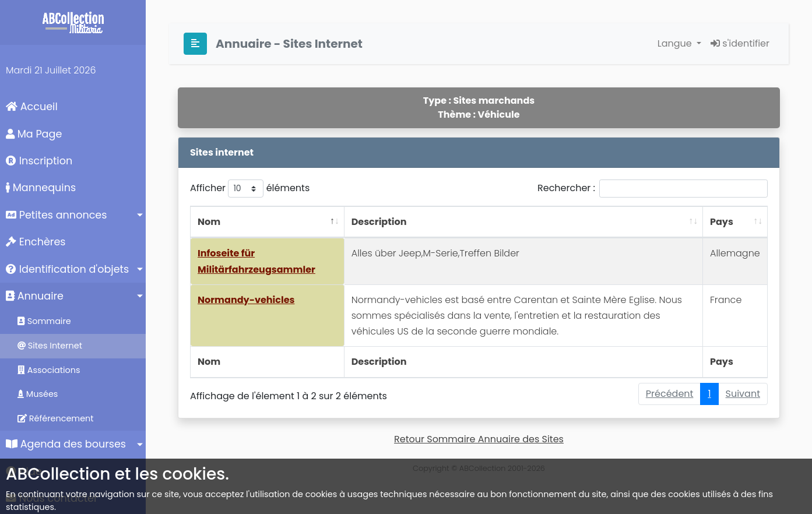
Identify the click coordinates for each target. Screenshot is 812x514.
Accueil (32, 107)
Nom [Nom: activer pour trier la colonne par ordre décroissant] (209, 222)
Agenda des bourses (66, 444)
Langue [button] (676, 43)
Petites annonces (56, 215)
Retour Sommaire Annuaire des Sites (479, 439)
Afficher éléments (250, 189)
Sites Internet (50, 346)
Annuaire (35, 296)
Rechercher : (653, 189)
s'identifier (740, 43)
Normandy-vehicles (246, 300)
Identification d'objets (67, 269)
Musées (38, 394)
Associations (49, 370)
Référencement (56, 418)
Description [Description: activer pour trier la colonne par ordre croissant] (379, 222)
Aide (24, 471)
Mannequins (41, 188)
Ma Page (34, 134)
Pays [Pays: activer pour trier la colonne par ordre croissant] (722, 222)
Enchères (36, 242)
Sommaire (44, 321)
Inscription (39, 161)
